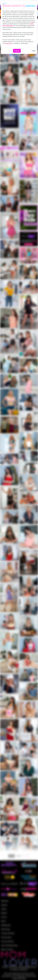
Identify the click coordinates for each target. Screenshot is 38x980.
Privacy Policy (9, 43)
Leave (34, 51)
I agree (17, 51)
